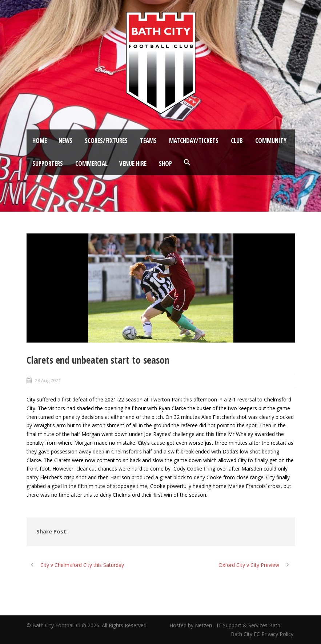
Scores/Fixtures (106, 141)
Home (40, 141)
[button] (187, 163)
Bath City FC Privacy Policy (263, 634)
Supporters (48, 163)
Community (271, 141)
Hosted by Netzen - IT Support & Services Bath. (225, 625)
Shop (165, 163)
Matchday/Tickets (194, 141)
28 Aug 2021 (48, 380)
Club (237, 141)
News (65, 141)
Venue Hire (133, 163)
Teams (148, 141)
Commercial (91, 163)
